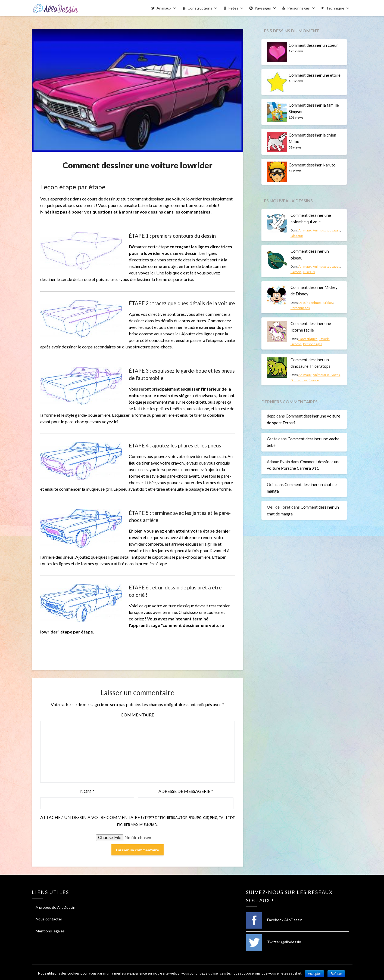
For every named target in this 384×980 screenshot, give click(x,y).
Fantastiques (308, 339)
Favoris (296, 272)
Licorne (296, 344)
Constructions (200, 8)
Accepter (314, 974)
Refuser (336, 974)
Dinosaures (299, 380)
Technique (335, 8)
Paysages (263, 8)
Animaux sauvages (326, 230)
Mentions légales (50, 931)
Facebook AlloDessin (274, 920)
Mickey (328, 303)
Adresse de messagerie (186, 791)
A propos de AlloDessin (55, 907)
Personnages (299, 8)
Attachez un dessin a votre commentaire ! (138, 821)
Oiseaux (297, 236)
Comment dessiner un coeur (313, 45)
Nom (87, 791)
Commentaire (137, 715)
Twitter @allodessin (274, 942)
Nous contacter (49, 919)
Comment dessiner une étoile (315, 75)
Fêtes (233, 8)
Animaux (164, 8)
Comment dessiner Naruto (312, 165)
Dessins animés (310, 303)
